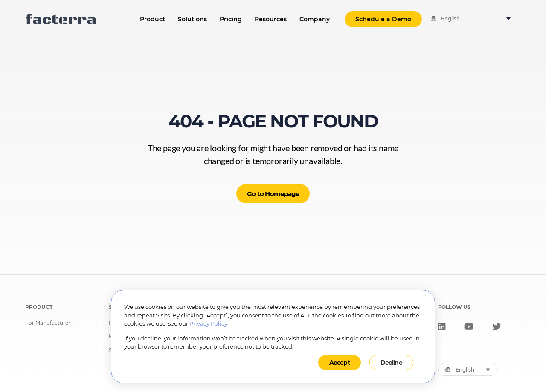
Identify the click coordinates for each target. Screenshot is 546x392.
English (450, 19)
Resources (271, 19)
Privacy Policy (208, 323)
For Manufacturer (48, 323)
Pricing (231, 19)
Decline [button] (391, 363)
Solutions (192, 19)
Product (152, 19)
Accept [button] (340, 363)
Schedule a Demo (383, 19)
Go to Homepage (273, 194)
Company (315, 19)
